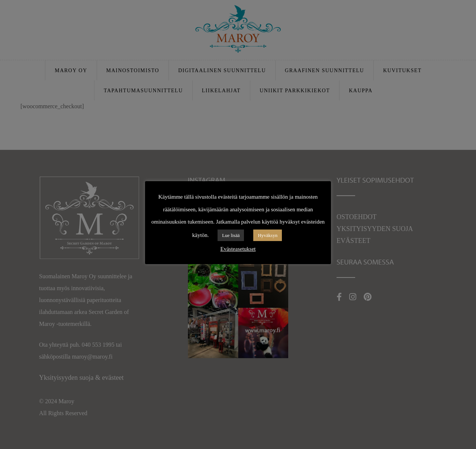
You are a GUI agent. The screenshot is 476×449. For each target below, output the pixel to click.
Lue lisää (231, 235)
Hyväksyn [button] (268, 235)
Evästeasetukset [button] (238, 249)
